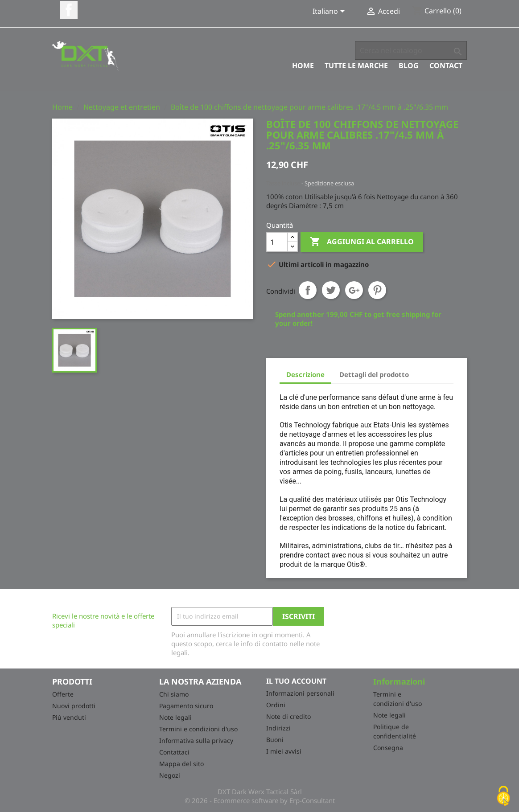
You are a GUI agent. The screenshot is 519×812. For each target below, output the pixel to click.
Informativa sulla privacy (196, 740)
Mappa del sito (181, 764)
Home (303, 66)
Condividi (308, 290)
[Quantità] (277, 242)
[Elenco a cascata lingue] (330, 12)
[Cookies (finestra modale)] (503, 797)
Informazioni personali (300, 693)
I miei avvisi (284, 751)
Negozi (170, 775)
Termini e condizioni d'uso (198, 729)
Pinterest (377, 290)
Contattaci (174, 752)
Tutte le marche (356, 66)
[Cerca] (411, 50)
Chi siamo (174, 694)
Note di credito (288, 716)
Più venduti (69, 717)
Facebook (69, 10)
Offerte (63, 694)
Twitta (331, 290)
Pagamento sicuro (186, 706)
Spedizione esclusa (329, 183)
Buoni (275, 740)
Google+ (354, 290)
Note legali (175, 717)
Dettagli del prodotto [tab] (374, 374)
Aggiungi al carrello (362, 242)
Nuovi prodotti (74, 706)
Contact (446, 66)
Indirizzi (278, 728)
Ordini (276, 705)
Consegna (388, 748)
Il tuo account (296, 681)
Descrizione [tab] (305, 374)
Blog (409, 66)
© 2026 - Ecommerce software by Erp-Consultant (260, 800)
